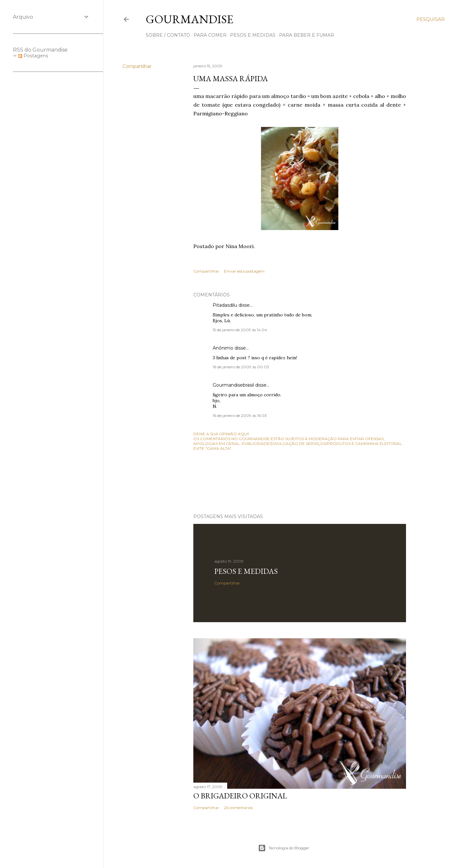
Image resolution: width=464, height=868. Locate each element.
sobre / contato (168, 35)
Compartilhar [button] (137, 66)
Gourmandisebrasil (233, 385)
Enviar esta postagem (244, 271)
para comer (210, 35)
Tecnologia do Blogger (284, 848)
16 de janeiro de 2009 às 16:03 (240, 415)
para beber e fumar (307, 35)
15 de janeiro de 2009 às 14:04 (240, 330)
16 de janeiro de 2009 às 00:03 (241, 367)
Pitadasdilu (225, 305)
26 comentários (238, 808)
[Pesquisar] (430, 19)
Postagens (33, 56)
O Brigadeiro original (240, 796)
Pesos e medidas (246, 571)
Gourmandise (189, 19)
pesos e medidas (253, 35)
